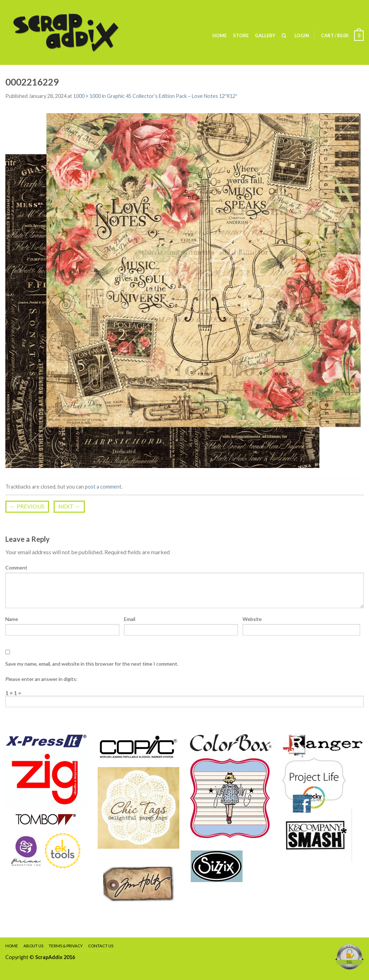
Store (241, 35)
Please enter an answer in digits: (41, 679)
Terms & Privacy (66, 946)
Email (130, 619)
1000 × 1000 (87, 96)
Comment (16, 568)
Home (219, 35)
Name (12, 619)
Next (69, 506)
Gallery (265, 35)
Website (252, 619)
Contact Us (101, 946)
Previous (27, 506)
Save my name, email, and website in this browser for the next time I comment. (92, 664)
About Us (33, 946)
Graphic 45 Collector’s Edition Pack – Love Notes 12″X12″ (172, 96)
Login (302, 35)
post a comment (103, 487)
